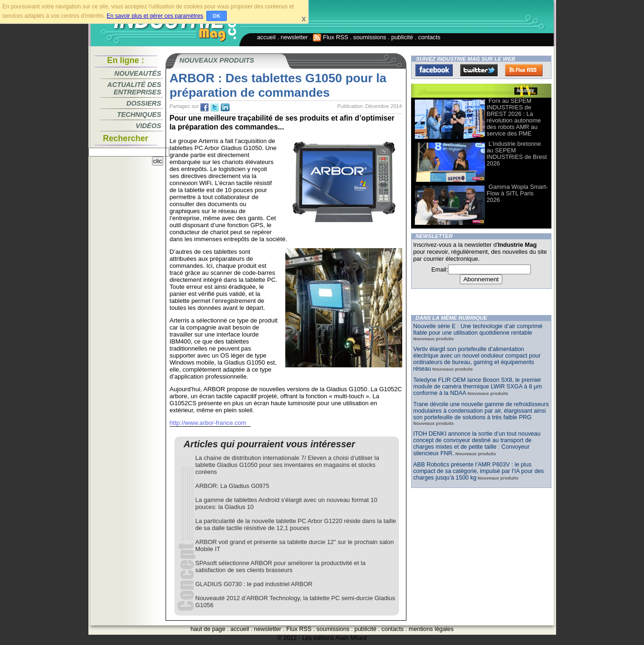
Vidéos (148, 126)
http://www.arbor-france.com (208, 423)
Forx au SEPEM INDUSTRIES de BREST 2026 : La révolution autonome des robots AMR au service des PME (514, 117)
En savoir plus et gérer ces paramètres (155, 16)
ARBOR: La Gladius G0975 (232, 486)
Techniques (139, 115)
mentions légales (431, 629)
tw (215, 107)
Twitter (479, 70)
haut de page (208, 629)
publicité (402, 37)
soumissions (369, 37)
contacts (429, 37)
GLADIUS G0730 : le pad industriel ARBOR (254, 584)
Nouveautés (138, 73)
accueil (267, 37)
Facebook (434, 70)
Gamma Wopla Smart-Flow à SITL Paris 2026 (517, 193)
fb (204, 107)
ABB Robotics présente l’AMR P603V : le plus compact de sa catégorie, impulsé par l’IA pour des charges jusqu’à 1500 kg (479, 471)
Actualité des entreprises (134, 88)
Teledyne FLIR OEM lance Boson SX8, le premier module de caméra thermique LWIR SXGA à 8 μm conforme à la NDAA (478, 387)
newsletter (294, 37)
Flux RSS (331, 37)
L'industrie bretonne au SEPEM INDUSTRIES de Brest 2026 (517, 154)
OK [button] (217, 16)
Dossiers (144, 103)
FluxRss (524, 70)
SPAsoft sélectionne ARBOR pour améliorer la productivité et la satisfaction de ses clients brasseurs (281, 566)
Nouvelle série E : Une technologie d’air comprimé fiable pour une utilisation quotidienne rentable (478, 330)
